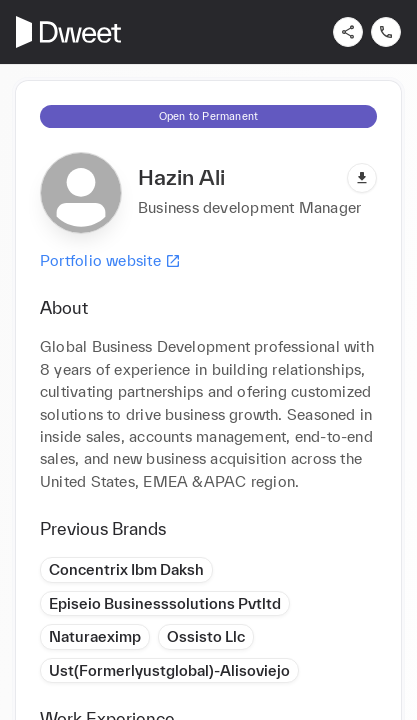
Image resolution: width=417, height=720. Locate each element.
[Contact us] (386, 32)
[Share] (348, 32)
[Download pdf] (362, 178)
